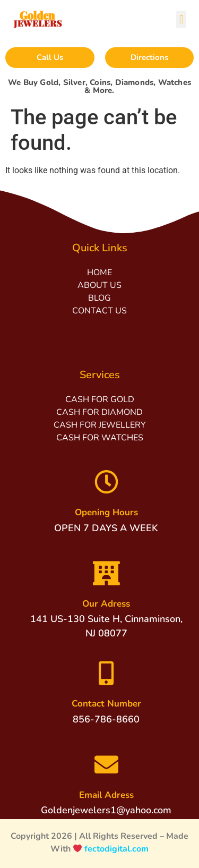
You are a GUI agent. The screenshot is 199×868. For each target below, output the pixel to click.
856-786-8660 (106, 719)
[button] (181, 19)
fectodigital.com (116, 849)
